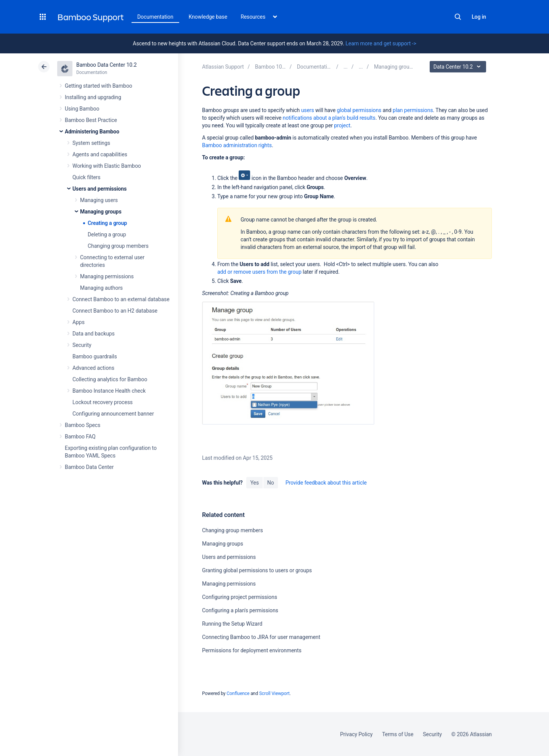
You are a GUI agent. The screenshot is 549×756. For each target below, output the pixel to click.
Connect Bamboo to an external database (121, 299)
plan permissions (413, 110)
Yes (254, 483)
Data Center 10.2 (459, 67)
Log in (479, 17)
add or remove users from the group (259, 272)
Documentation (155, 17)
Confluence (238, 693)
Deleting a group (107, 234)
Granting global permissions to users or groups (257, 570)
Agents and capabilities (100, 154)
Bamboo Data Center (89, 467)
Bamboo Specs (83, 425)
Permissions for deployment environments (252, 650)
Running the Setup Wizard (232, 624)
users (308, 110)
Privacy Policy (356, 734)
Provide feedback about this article (326, 483)
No (271, 483)
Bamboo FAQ (80, 437)
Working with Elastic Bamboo (107, 166)
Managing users (99, 200)
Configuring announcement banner (113, 414)
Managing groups (101, 212)
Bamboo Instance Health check (109, 391)
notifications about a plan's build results (329, 118)
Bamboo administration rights (237, 145)
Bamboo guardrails (95, 356)
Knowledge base (208, 17)
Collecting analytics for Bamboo (110, 379)
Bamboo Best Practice (91, 120)
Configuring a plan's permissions (240, 610)
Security (82, 345)
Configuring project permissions (240, 597)
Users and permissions (100, 189)
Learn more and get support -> (381, 43)
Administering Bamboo (92, 132)
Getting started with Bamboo (99, 86)
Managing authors (101, 288)
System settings (91, 143)
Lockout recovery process (103, 402)
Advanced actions (93, 368)
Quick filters (86, 177)
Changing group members (118, 246)
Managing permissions (107, 276)
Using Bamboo (82, 109)
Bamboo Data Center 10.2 (107, 65)
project (342, 125)
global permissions (359, 110)
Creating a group (107, 223)
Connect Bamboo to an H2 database (115, 311)
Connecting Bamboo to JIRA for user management (261, 637)
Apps (79, 322)
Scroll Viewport (274, 693)
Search (458, 17)
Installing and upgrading (93, 97)
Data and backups (94, 334)
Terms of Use (398, 734)
